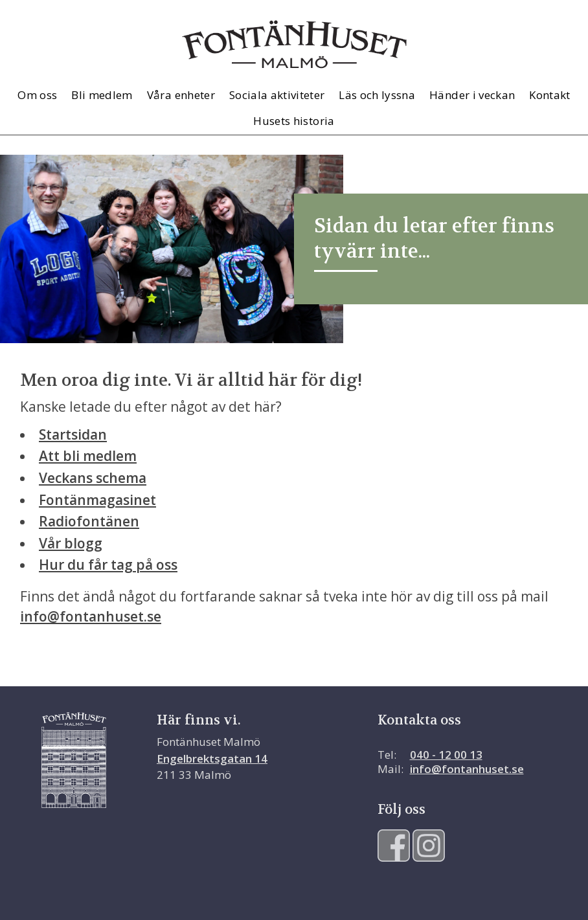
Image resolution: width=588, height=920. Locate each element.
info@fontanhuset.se (91, 616)
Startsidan (73, 434)
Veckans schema (93, 478)
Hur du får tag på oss (108, 565)
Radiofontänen (89, 521)
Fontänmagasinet (97, 500)
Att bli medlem (88, 456)
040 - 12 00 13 (446, 755)
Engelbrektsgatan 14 (212, 758)
